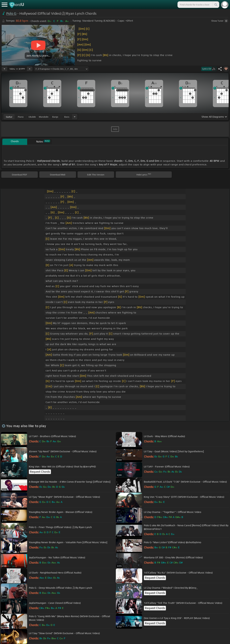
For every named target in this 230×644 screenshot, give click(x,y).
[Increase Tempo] (30, 69)
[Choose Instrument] (75, 117)
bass (67, 117)
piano (21, 117)
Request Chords (40, 472)
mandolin (44, 117)
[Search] (216, 5)
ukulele (32, 117)
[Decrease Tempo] (4, 69)
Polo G (11, 13)
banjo (55, 117)
